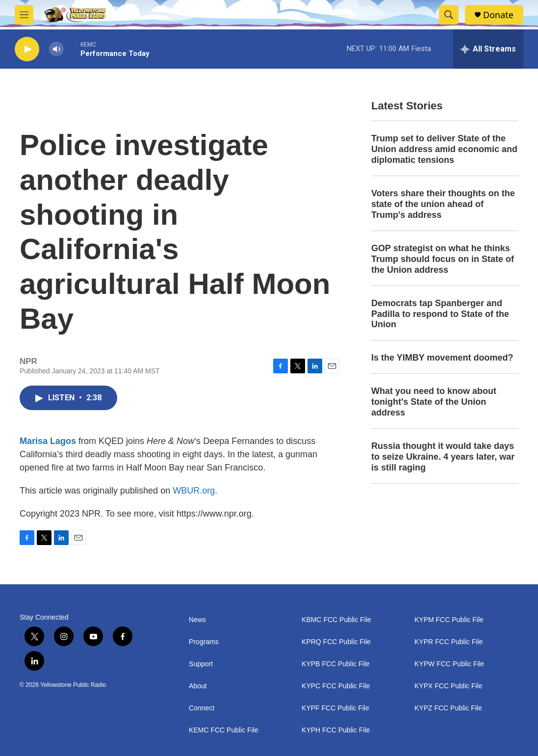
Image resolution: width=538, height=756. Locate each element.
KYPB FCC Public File (335, 664)
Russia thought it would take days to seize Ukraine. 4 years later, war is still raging (443, 457)
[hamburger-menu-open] (24, 15)
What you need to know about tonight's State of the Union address (434, 402)
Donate (498, 15)
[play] (27, 49)
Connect (202, 708)
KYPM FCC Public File (449, 620)
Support (201, 664)
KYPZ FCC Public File (448, 708)
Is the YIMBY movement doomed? (442, 358)
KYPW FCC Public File (449, 664)
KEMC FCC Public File (224, 730)
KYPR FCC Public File (448, 642)
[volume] (56, 49)
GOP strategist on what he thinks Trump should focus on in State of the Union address (443, 259)
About (198, 686)
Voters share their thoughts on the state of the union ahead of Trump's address (443, 204)
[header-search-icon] (449, 15)
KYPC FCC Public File (336, 686)
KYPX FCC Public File (448, 686)
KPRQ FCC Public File (336, 642)
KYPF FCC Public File (335, 708)
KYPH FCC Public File (336, 730)
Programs (204, 642)
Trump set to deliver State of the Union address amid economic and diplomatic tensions (444, 149)
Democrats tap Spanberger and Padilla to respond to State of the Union (440, 314)
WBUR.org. (195, 491)
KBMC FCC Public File (336, 620)
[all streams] (488, 49)
